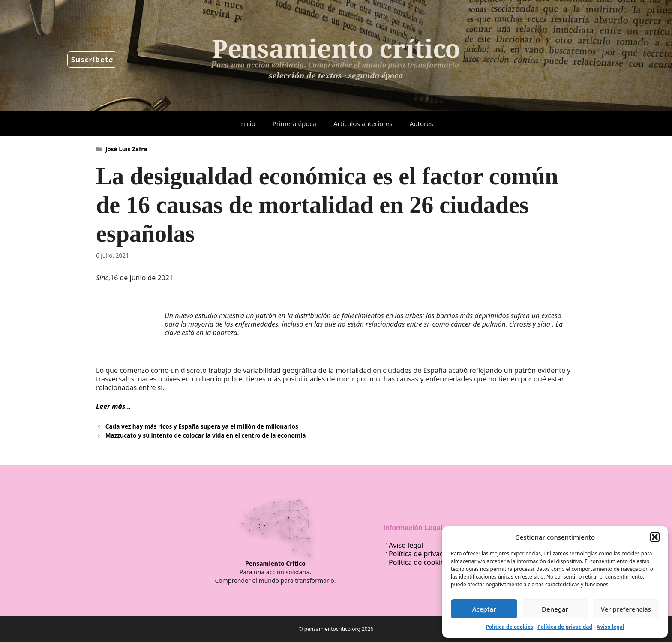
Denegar (555, 609)
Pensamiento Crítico (275, 563)
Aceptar (484, 609)
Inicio (247, 123)
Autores (421, 123)
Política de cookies (509, 627)
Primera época (294, 123)
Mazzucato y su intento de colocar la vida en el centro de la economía (206, 435)
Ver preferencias (626, 609)
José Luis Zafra (126, 149)
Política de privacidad (565, 627)
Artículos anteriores (363, 123)
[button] (655, 537)
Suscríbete (92, 59)
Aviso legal (610, 627)
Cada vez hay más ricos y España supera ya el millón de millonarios (202, 426)
